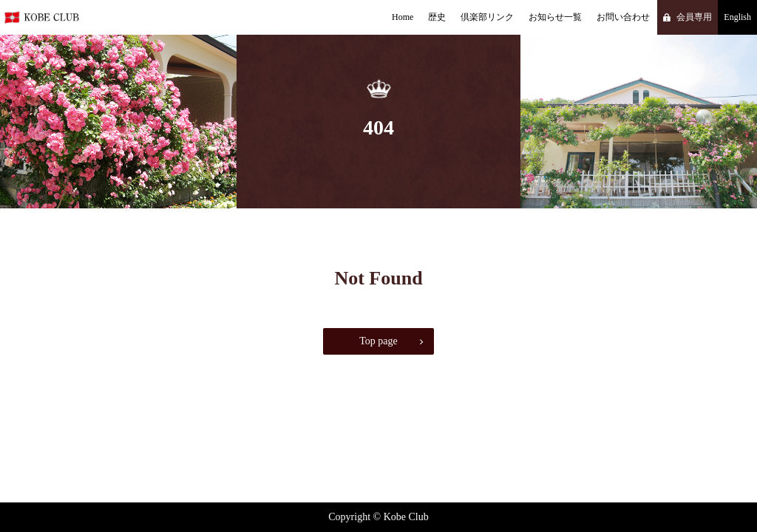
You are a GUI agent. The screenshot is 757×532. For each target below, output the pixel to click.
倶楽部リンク (487, 17)
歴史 (437, 17)
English (737, 17)
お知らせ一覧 (555, 17)
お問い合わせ (623, 17)
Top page (378, 341)
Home (403, 17)
